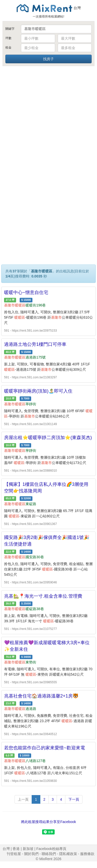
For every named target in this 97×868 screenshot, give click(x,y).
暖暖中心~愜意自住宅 (26, 292)
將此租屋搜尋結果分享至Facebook (48, 822)
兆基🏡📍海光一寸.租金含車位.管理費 (43, 596)
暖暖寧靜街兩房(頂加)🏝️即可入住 (38, 391)
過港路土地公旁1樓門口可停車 (35, 344)
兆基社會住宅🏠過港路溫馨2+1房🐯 (41, 696)
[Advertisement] (48, 117)
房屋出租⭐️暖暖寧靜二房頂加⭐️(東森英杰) (48, 438)
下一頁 (74, 799)
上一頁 (23, 799)
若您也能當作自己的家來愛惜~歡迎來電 (45, 748)
